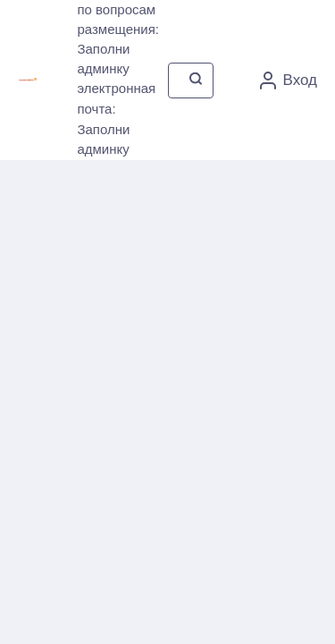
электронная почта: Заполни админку (116, 119)
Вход (289, 80)
